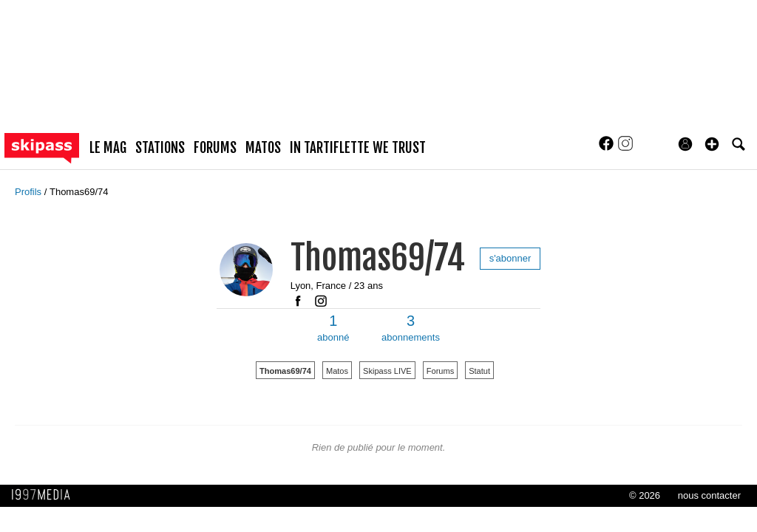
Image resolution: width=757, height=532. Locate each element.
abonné (333, 328)
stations (160, 148)
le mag (108, 148)
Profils (30, 192)
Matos (337, 371)
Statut (479, 371)
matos (263, 148)
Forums (440, 371)
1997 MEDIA (45, 495)
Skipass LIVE (387, 371)
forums (215, 148)
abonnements (411, 328)
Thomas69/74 (79, 192)
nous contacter (709, 495)
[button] (712, 144)
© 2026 (645, 495)
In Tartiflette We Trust (358, 148)
